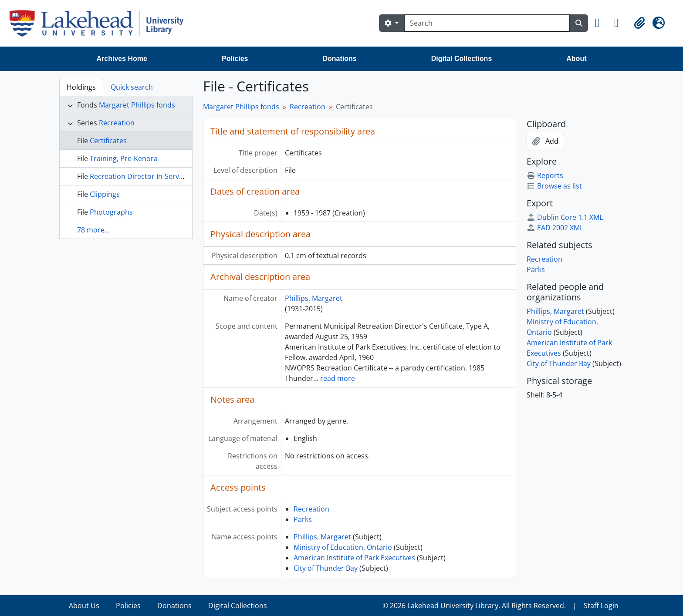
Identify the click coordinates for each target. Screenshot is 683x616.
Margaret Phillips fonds (137, 105)
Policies (235, 59)
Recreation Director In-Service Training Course (166, 176)
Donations (339, 59)
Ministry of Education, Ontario (343, 547)
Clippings (105, 194)
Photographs (111, 212)
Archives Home (122, 59)
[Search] (487, 23)
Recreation (117, 123)
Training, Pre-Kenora (124, 158)
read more (338, 378)
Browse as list (554, 186)
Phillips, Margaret (314, 298)
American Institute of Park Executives (354, 558)
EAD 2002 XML (555, 228)
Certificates (108, 141)
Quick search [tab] (132, 87)
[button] (601, 23)
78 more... (93, 230)
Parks (303, 519)
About (576, 59)
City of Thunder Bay (326, 568)
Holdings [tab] (81, 87)
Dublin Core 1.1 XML (565, 217)
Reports (545, 175)
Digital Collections (462, 59)
